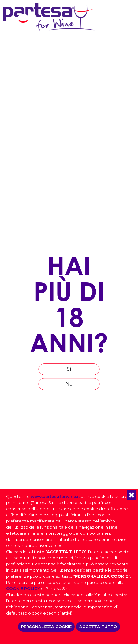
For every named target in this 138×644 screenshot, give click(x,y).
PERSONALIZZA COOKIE (46, 627)
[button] (132, 495)
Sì (69, 369)
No (69, 384)
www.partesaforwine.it (55, 496)
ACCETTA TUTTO (98, 627)
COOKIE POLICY (23, 588)
